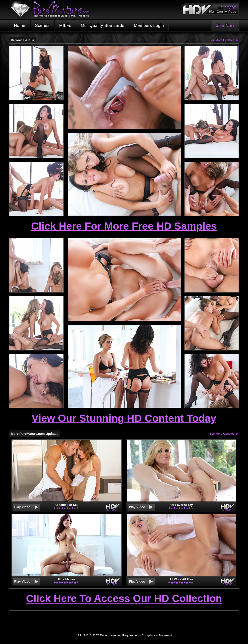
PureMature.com (52, 9)
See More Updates (222, 40)
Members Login (149, 26)
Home (20, 26)
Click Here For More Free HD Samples (124, 226)
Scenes (42, 26)
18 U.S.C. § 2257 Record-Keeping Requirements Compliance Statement (124, 635)
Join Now (225, 26)
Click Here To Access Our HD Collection (124, 599)
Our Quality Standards (103, 26)
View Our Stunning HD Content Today (124, 418)
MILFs (65, 26)
